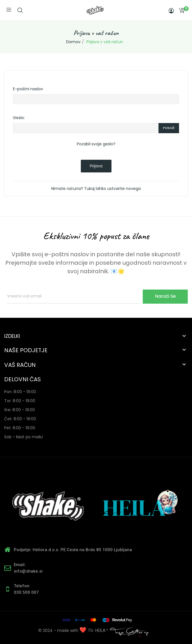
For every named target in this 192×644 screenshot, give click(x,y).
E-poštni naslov (28, 89)
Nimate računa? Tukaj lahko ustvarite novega (96, 189)
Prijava (96, 166)
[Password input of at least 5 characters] (86, 128)
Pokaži (169, 128)
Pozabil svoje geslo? (96, 144)
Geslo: (19, 118)
